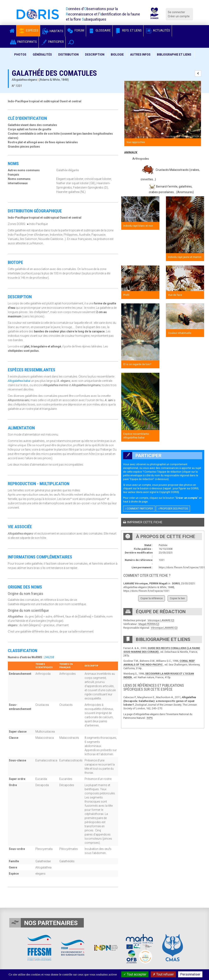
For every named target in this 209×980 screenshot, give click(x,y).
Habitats (53, 31)
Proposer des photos (173, 509)
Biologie (117, 55)
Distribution (68, 55)
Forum (75, 30)
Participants (23, 42)
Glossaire (99, 30)
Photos (20, 55)
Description (95, 55)
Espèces (28, 30)
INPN (150, 718)
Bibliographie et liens (174, 55)
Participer (52, 42)
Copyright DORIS (169, 492)
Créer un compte (179, 16)
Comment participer (139, 509)
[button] (71, 42)
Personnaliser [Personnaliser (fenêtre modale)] (190, 974)
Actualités (158, 30)
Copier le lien (177, 598)
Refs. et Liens (128, 30)
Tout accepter (135, 974)
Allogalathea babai (19, 381)
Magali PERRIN (147, 624)
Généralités (42, 55)
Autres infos (140, 55)
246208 (49, 657)
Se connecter (176, 12)
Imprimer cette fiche (143, 522)
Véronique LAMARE (159, 620)
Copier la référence (152, 598)
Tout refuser (163, 974)
